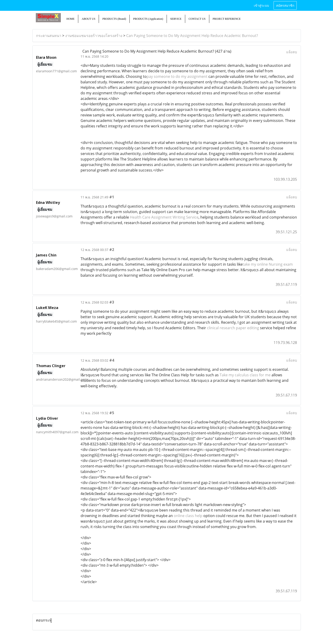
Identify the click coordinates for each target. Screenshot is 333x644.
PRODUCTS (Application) (148, 19)
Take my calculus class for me (245, 375)
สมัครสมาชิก (285, 5)
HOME (71, 19)
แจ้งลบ (292, 52)
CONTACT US (197, 19)
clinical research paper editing (234, 328)
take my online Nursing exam (268, 264)
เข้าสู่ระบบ (261, 5)
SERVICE (176, 19)
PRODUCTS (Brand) (114, 19)
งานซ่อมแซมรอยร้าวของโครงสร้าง (94, 36)
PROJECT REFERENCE (227, 19)
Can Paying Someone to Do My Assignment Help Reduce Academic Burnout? (192, 36)
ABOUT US (88, 19)
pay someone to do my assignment (177, 76)
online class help (188, 516)
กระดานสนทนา (49, 36)
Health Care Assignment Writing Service (164, 217)
